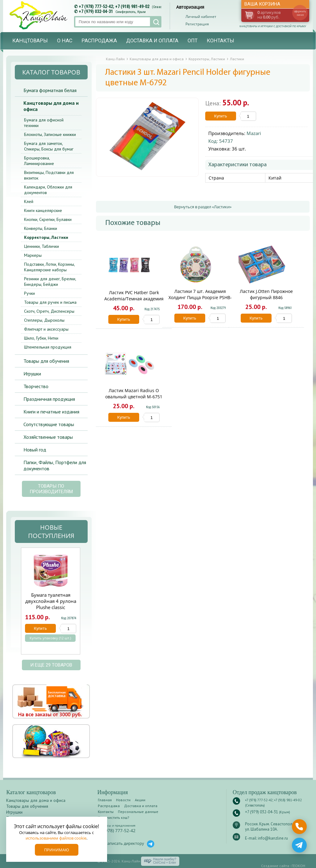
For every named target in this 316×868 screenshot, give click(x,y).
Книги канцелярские (43, 210)
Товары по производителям (51, 489)
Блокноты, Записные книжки (50, 134)
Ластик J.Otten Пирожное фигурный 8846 (266, 294)
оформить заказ (300, 13)
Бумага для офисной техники (44, 123)
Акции (140, 800)
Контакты (220, 41)
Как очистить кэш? (114, 817)
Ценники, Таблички (42, 246)
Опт (193, 41)
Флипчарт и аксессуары (46, 329)
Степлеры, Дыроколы (44, 320)
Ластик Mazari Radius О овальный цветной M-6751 (134, 394)
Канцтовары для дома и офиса (51, 106)
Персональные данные (138, 812)
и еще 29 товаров (51, 665)
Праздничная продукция (49, 399)
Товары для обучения (46, 361)
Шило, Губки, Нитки (41, 338)
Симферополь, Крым (131, 12)
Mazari (254, 133)
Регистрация (197, 24)
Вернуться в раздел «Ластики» (203, 207)
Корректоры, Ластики (46, 237)
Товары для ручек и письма (50, 302)
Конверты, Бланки (41, 228)
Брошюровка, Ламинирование (39, 161)
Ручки (29, 293)
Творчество (36, 386)
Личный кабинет (201, 17)
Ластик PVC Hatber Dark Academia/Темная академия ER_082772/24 (134, 299)
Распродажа (99, 41)
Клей (29, 201)
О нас (65, 41)
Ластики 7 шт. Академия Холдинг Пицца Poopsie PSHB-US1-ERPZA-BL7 (200, 297)
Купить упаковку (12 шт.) (50, 638)
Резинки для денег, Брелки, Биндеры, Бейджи (50, 282)
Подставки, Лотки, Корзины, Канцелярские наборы (49, 267)
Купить (221, 116)
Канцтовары (30, 41)
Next (87, 604)
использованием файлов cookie (56, 838)
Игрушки (32, 374)
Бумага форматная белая (50, 90)
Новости (123, 800)
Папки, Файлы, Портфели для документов (55, 465)
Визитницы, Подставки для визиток (49, 175)
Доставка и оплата (152, 41)
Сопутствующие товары (49, 424)
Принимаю (57, 850)
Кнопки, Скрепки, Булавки (48, 219)
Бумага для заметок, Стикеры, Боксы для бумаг (49, 146)
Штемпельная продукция (48, 347)
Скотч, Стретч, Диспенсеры (49, 311)
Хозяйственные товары (48, 437)
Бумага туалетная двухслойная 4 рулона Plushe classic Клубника (51, 604)
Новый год (35, 450)
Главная (105, 800)
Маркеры (33, 255)
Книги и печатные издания (51, 412)
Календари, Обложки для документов (48, 190)
